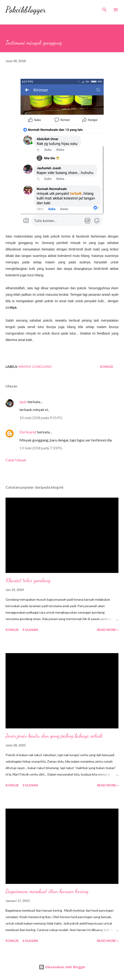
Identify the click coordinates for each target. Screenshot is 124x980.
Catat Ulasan (16, 460)
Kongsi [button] (106, 367)
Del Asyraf (28, 432)
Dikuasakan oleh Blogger (62, 967)
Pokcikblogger (26, 10)
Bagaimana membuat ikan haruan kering (47, 891)
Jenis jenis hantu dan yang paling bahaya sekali (54, 736)
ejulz (23, 402)
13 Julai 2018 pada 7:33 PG (41, 448)
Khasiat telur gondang (28, 580)
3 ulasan (30, 785)
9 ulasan (30, 630)
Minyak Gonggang (35, 367)
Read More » (108, 630)
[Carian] (105, 8)
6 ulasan (30, 941)
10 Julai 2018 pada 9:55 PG (41, 418)
